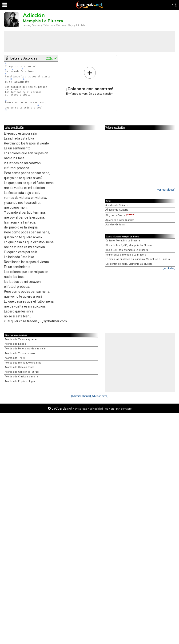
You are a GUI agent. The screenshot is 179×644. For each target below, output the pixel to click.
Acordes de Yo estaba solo (20, 353)
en (112, 409)
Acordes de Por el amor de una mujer (26, 349)
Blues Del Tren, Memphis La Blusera (127, 250)
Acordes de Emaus (15, 344)
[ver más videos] (166, 190)
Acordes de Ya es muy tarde (21, 339)
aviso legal (81, 409)
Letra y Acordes (24, 58)
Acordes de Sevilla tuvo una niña (23, 363)
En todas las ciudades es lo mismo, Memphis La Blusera (138, 259)
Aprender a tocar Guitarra (120, 220)
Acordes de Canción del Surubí (22, 372)
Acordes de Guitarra (117, 205)
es (107, 409)
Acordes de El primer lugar (20, 381)
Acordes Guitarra (115, 225)
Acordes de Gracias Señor (19, 367)
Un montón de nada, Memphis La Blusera (129, 264)
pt (117, 409)
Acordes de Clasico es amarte (22, 377)
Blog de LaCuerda (120, 215)
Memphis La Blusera (43, 21)
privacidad (96, 409)
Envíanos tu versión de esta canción (90, 81)
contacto (126, 409)
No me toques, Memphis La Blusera (126, 255)
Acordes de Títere (15, 358)
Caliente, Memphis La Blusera (123, 241)
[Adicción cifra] (99, 396)
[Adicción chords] (81, 396)
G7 (6, 100)
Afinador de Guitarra (117, 210)
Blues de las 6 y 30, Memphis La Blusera (129, 245)
